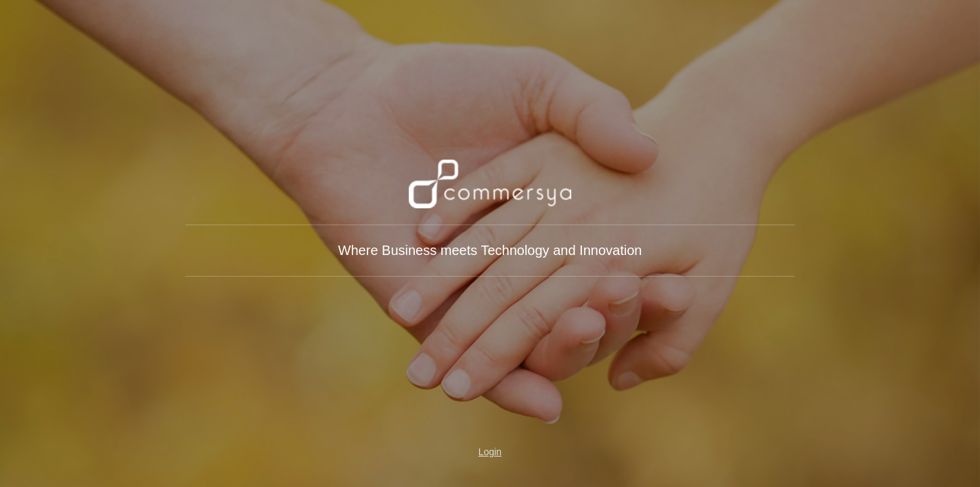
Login (490, 452)
